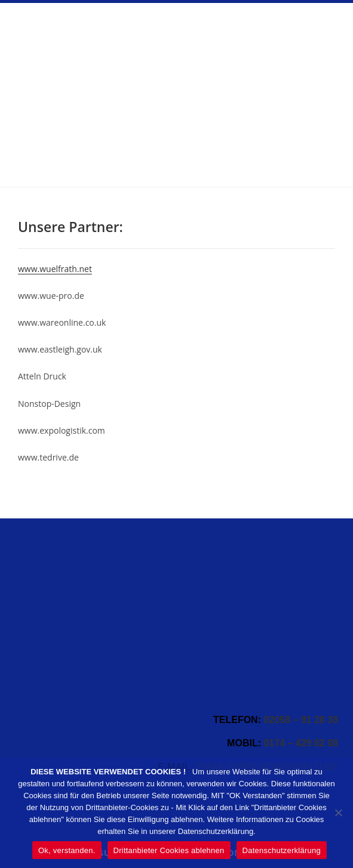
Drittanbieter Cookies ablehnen (169, 850)
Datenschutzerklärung (282, 850)
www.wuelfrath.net (55, 269)
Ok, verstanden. (67, 850)
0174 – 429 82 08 (301, 743)
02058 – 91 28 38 (301, 720)
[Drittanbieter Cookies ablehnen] (338, 813)
